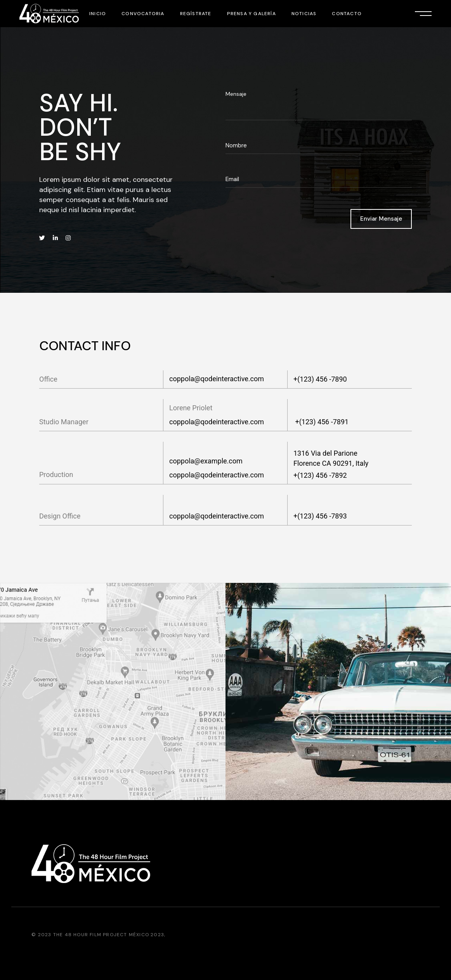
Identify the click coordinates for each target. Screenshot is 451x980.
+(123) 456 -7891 (321, 422)
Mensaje (236, 94)
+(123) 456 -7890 (320, 379)
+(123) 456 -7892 (320, 475)
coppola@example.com (206, 461)
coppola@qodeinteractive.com (217, 379)
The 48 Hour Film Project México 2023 (109, 935)
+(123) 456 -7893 (320, 516)
